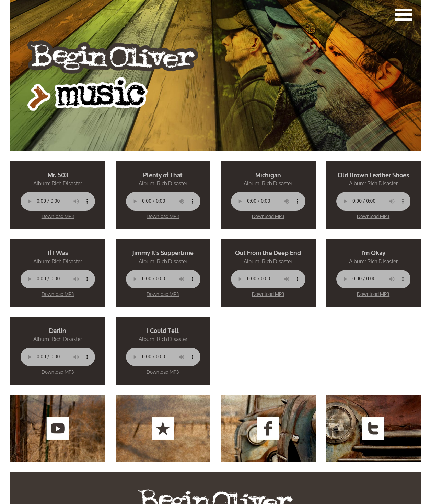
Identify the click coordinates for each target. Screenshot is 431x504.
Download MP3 (58, 216)
